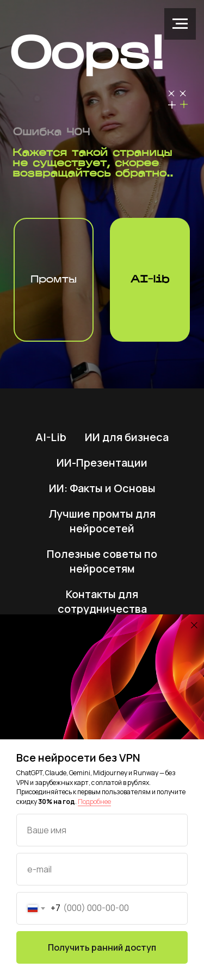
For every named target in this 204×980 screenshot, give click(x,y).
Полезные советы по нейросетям (102, 561)
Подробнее (94, 802)
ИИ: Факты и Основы (102, 488)
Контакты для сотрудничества (102, 601)
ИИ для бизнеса (127, 437)
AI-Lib (51, 437)
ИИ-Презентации (102, 463)
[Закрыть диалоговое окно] (194, 625)
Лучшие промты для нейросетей (102, 521)
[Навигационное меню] (180, 24)
